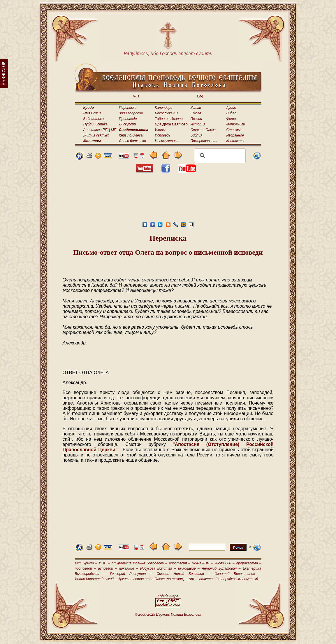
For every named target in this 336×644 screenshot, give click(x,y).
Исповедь (163, 135)
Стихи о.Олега (203, 130)
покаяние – (128, 568)
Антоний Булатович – (221, 568)
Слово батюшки (132, 141)
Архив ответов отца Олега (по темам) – (152, 579)
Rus (136, 96)
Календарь (164, 108)
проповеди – (85, 568)
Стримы (233, 130)
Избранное (235, 135)
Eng (200, 96)
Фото (231, 119)
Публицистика (95, 124)
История (198, 124)
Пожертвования (204, 141)
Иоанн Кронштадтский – (96, 579)
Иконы (160, 130)
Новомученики (167, 141)
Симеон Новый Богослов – (183, 574)
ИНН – (104, 563)
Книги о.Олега (131, 135)
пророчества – (249, 563)
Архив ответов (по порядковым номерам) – (225, 579)
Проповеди (128, 119)
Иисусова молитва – (158, 568)
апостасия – (180, 563)
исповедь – (107, 568)
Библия (197, 135)
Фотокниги (235, 124)
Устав (196, 108)
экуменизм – (202, 563)
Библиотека (94, 119)
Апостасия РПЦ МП (100, 130)
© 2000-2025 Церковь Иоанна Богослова (168, 615)
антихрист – (86, 563)
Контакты (235, 141)
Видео (231, 113)
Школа (196, 113)
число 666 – (225, 563)
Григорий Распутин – (131, 574)
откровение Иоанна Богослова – (139, 563)
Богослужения (167, 113)
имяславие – (189, 568)
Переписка (128, 108)
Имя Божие (92, 113)
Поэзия (196, 119)
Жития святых (96, 135)
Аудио (231, 108)
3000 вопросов (131, 113)
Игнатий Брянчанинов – (238, 574)
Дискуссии (127, 124)
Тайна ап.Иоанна (169, 119)
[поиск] (219, 156)
